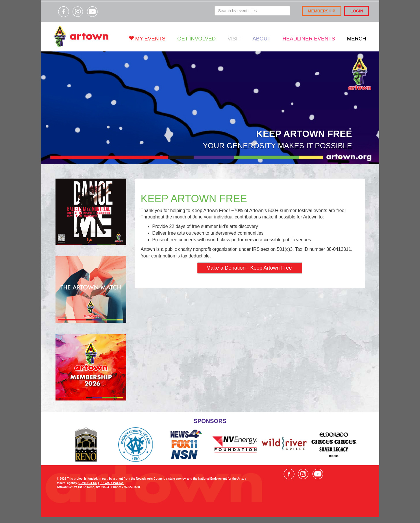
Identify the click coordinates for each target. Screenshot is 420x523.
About (262, 39)
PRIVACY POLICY (112, 483)
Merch (357, 39)
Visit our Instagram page (78, 12)
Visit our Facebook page (64, 12)
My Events (147, 39)
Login (357, 11)
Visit (234, 39)
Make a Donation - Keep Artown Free (250, 268)
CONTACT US (88, 483)
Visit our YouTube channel (92, 12)
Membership (322, 11)
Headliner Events (309, 39)
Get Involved (196, 39)
